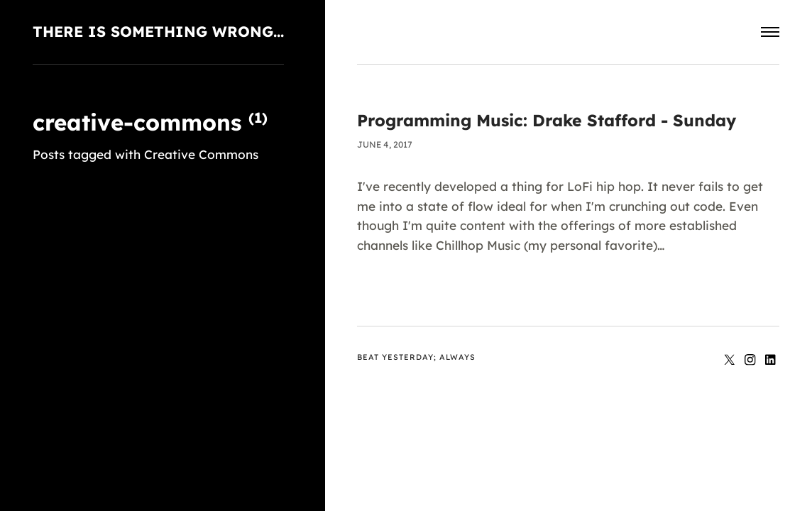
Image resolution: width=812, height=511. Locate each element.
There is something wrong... (158, 31)
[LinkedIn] (771, 361)
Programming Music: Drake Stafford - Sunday (547, 120)
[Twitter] (731, 361)
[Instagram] (752, 361)
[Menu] (770, 32)
